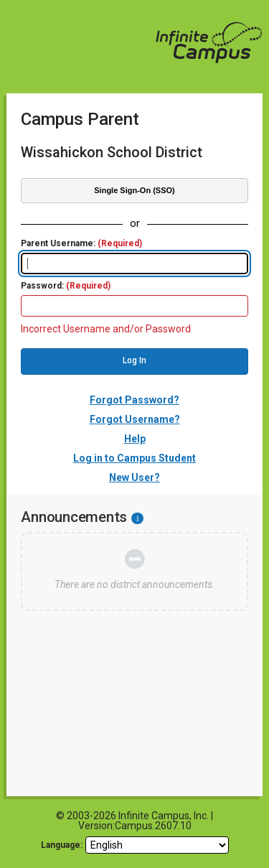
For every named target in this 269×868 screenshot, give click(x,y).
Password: (66, 286)
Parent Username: (81, 244)
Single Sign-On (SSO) (134, 190)
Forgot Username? (135, 419)
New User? (134, 477)
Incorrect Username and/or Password (106, 329)
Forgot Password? (134, 400)
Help (135, 439)
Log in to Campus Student (134, 458)
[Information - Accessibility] (137, 518)
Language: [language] (62, 845)
